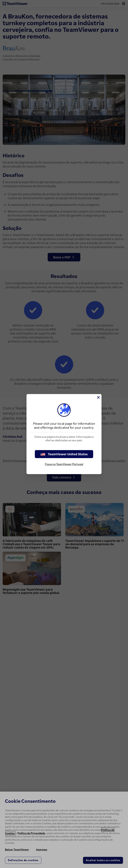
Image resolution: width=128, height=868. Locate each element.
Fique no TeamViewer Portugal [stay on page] (64, 464)
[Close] (98, 397)
